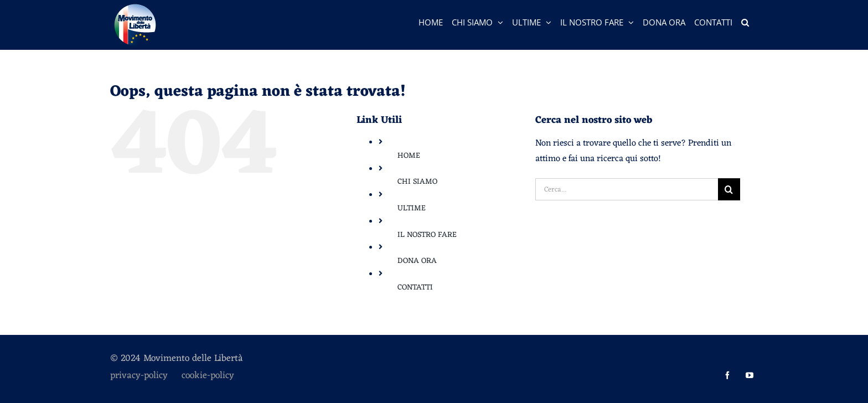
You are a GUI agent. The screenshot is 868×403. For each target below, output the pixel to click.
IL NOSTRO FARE (427, 235)
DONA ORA (417, 261)
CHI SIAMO (417, 182)
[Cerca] (729, 189)
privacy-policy (146, 376)
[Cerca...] (627, 189)
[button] (745, 22)
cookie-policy (208, 376)
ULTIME (412, 208)
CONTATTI (415, 288)
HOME (409, 156)
